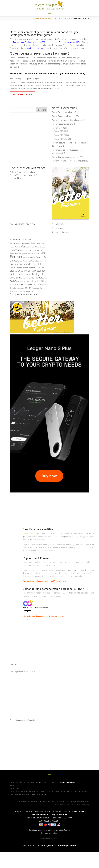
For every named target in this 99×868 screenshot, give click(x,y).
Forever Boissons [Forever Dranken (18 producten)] (19, 264)
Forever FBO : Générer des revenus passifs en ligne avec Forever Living (48, 74)
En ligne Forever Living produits (22, 172)
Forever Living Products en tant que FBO (29, 42)
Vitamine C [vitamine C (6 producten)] (31, 291)
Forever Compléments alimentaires (66, 157)
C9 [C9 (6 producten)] (28, 247)
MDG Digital (61, 791)
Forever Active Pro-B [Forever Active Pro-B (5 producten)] (29, 258)
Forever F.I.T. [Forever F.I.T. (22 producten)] (36, 264)
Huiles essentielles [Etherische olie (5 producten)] (28, 254)
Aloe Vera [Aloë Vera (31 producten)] (21, 246)
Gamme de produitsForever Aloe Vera (55, 18)
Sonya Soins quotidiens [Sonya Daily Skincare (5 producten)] (17, 288)
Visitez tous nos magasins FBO (77, 791)
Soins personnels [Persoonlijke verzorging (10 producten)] (26, 285)
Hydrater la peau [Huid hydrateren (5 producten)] (27, 275)
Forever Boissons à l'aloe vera (63, 116)
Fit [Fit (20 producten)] (44, 253)
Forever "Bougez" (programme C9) (23, 175)
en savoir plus (22, 95)
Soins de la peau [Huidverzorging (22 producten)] (25, 278)
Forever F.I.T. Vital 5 (61, 139)
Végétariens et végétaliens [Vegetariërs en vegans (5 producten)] (18, 291)
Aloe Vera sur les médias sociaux (35, 795)
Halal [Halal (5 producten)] (32, 271)
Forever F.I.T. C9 (60, 131)
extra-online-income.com (33, 48)
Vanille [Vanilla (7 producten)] (39, 288)
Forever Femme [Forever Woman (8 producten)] (28, 268)
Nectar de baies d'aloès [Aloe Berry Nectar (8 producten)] (18, 243)
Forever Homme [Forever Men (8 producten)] (16, 268)
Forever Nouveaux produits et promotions (68, 161)
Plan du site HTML (70, 805)
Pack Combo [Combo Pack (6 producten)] (41, 247)
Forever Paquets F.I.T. (60, 128)
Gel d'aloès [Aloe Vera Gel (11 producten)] (32, 243)
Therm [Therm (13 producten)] (28, 288)
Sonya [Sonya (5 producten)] (45, 285)
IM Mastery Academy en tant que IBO (64, 42)
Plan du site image (83, 805)
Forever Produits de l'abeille (63, 112)
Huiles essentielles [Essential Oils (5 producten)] (26, 250)
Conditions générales (20, 801)
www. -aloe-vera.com (37, 791)
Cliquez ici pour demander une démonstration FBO (43, 616)
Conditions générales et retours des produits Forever (49, 830)
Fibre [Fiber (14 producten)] (39, 253)
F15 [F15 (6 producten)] (35, 254)
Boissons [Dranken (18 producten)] (15, 250)
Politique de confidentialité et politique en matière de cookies (49, 801)
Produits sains (57, 228)
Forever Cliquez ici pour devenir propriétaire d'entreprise (46, 581)
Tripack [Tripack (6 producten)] (34, 288)
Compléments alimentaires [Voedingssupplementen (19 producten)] (24, 294)
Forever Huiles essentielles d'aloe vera (67, 120)
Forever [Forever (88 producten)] (16, 257)
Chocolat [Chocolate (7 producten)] (33, 247)
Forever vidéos (16, 178)
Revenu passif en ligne (30, 79)
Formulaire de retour (49, 833)
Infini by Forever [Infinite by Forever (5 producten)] (21, 281)
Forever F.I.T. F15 (60, 135)
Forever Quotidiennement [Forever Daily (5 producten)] (39, 261)
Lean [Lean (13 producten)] (35, 281)
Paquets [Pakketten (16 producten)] (14, 284)
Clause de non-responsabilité (79, 801)
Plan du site (59, 805)
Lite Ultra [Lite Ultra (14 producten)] (42, 281)
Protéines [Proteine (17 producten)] (38, 284)
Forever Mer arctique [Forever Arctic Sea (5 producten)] (24, 261)
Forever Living (28, 533)
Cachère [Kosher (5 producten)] (29, 281)
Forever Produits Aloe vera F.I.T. (64, 124)
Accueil (36, 18)
